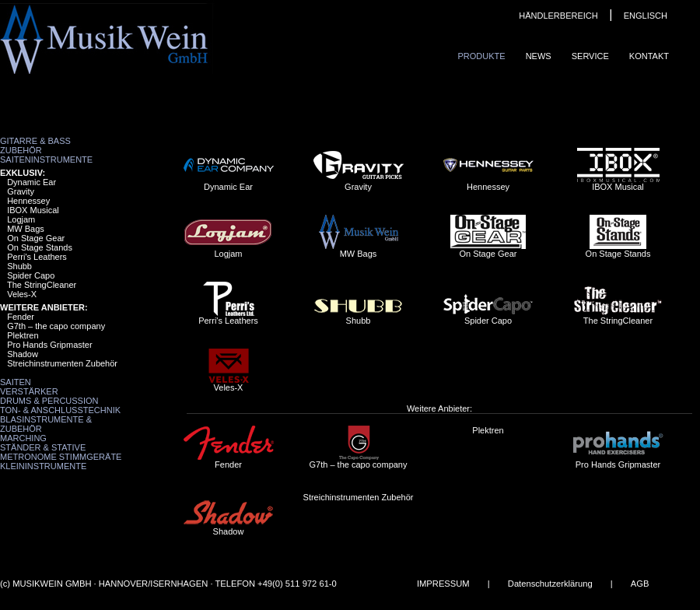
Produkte (481, 56)
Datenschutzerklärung (550, 584)
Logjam (21, 219)
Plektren (23, 335)
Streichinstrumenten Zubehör (62, 363)
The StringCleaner (42, 285)
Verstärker (29, 391)
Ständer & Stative (43, 447)
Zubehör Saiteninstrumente (46, 155)
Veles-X (22, 294)
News (539, 56)
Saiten (16, 382)
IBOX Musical (33, 210)
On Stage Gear (36, 238)
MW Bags (26, 229)
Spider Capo (31, 275)
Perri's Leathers (37, 257)
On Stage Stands (40, 247)
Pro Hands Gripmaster (49, 345)
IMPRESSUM (443, 584)
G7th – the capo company (56, 326)
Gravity (21, 191)
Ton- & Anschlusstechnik (60, 410)
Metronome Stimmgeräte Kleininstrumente (61, 461)
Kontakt (649, 56)
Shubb (19, 266)
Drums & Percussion (49, 401)
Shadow (23, 354)
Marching (23, 438)
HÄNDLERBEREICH (558, 16)
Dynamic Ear (31, 182)
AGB (640, 584)
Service (590, 56)
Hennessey (28, 201)
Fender (21, 317)
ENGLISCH (646, 16)
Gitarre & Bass (35, 141)
